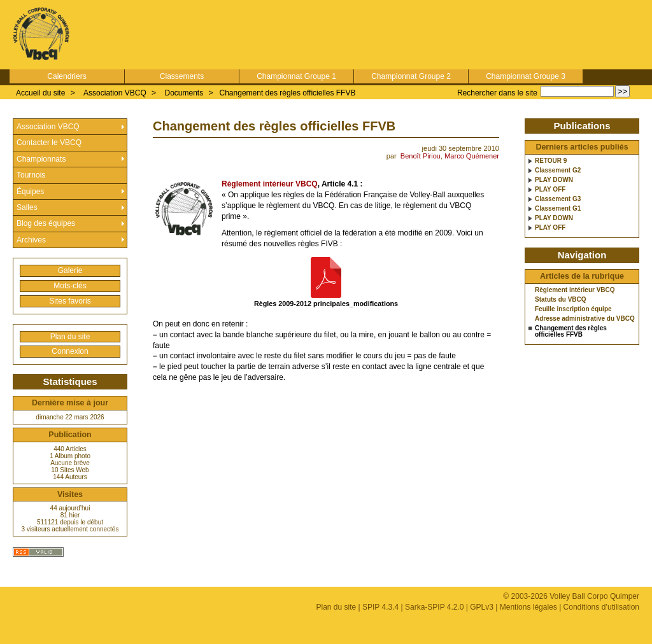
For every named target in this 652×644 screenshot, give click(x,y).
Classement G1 (558, 209)
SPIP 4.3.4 (380, 607)
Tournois (31, 175)
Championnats (41, 159)
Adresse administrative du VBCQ (585, 319)
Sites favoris (70, 301)
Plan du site (70, 337)
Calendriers (67, 76)
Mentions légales (528, 607)
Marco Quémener (472, 156)
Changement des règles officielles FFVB (288, 93)
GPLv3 (482, 607)
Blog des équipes (46, 223)
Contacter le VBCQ (49, 143)
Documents (184, 93)
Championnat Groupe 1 (296, 76)
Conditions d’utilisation (601, 607)
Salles (27, 207)
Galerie (70, 270)
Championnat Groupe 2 (411, 76)
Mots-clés (70, 286)
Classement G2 (558, 171)
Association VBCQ (115, 93)
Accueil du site (40, 93)
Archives (31, 240)
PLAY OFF (550, 190)
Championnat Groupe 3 (526, 76)
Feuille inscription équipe (573, 309)
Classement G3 (558, 199)
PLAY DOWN (554, 180)
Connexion (70, 351)
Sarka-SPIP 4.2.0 (435, 607)
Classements (182, 76)
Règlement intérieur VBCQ (270, 184)
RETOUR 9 (551, 161)
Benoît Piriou (421, 156)
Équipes (30, 192)
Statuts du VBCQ (561, 300)
